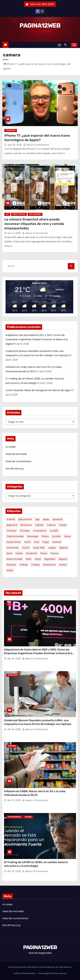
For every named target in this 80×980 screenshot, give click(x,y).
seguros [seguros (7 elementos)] (63, 559)
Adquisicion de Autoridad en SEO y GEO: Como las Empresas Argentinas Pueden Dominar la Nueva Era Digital (37, 339)
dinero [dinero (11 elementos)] (45, 536)
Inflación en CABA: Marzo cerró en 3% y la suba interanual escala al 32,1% (35, 793)
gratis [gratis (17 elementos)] (27, 542)
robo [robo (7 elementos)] (29, 559)
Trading (28, 817)
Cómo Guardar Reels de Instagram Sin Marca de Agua (38, 390)
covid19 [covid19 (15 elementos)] (54, 531)
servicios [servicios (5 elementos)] (11, 565)
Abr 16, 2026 (14, 659)
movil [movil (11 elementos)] (9, 553)
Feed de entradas (16, 454)
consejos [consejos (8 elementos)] (25, 531)
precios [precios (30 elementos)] (54, 553)
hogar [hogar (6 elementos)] (46, 542)
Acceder (11, 447)
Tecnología (11, 130)
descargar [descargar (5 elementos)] (33, 536)
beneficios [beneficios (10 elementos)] (26, 525)
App (7, 214)
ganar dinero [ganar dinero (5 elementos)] (14, 542)
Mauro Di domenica (36, 145)
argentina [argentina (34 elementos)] (12, 525)
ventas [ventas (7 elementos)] (63, 565)
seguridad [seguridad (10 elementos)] (50, 559)
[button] (66, 45)
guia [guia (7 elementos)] (37, 542)
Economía (12, 746)
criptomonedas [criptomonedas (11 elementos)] (15, 536)
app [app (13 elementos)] (37, 519)
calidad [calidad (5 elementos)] (39, 525)
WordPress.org (14, 469)
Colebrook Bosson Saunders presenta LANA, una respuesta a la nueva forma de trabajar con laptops (38, 722)
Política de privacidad (24, 973)
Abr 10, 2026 (14, 800)
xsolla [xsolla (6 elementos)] (10, 570)
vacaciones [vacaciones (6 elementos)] (49, 565)
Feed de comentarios (18, 461)
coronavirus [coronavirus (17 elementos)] (40, 531)
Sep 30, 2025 (15, 145)
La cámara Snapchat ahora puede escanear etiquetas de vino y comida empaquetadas (34, 224)
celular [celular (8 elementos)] (63, 525)
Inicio (6, 59)
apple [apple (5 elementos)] (46, 519)
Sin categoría (35, 214)
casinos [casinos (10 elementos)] (51, 525)
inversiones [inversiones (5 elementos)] (13, 548)
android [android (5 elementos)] (11, 519)
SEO (9, 604)
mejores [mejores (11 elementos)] (64, 548)
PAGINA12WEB (40, 26)
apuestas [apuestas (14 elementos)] (58, 519)
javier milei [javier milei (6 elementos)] (39, 548)
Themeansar (65, 967)
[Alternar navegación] (59, 45)
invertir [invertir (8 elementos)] (26, 548)
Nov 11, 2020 (15, 233)
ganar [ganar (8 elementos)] (67, 536)
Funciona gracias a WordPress (24, 967)
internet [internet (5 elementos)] (57, 542)
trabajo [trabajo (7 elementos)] (24, 565)
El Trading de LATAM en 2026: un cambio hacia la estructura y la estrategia (36, 864)
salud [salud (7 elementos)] (38, 559)
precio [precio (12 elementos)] (44, 553)
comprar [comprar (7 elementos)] (11, 531)
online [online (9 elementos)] (19, 553)
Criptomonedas (14, 817)
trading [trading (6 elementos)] (35, 565)
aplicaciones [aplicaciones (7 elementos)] (25, 519)
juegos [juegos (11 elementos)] (52, 548)
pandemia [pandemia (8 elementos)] (31, 553)
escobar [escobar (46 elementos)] (56, 536)
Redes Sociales (19, 214)
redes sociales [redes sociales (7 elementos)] (15, 559)
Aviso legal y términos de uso (52, 973)
